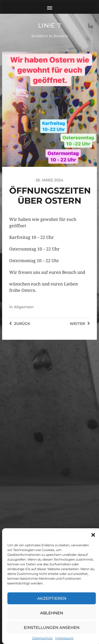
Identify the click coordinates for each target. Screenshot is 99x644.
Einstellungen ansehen (52, 627)
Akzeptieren (52, 598)
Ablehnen (52, 613)
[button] (93, 535)
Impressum (64, 638)
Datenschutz (42, 638)
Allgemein (24, 307)
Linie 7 (49, 26)
